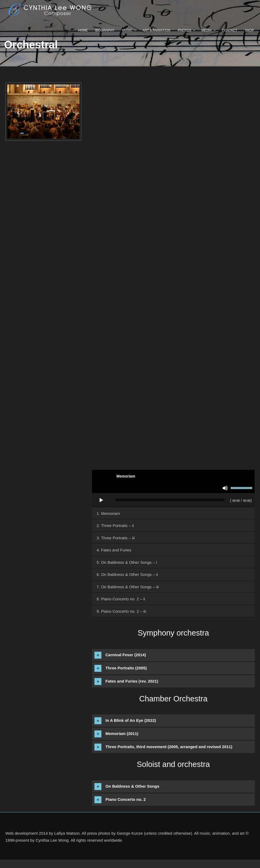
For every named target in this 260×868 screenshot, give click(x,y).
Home (83, 30)
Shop (249, 30)
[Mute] (225, 488)
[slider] (170, 500)
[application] (173, 501)
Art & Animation (156, 30)
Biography (105, 30)
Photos (184, 30)
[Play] (101, 500)
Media (207, 30)
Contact (230, 30)
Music (127, 30)
